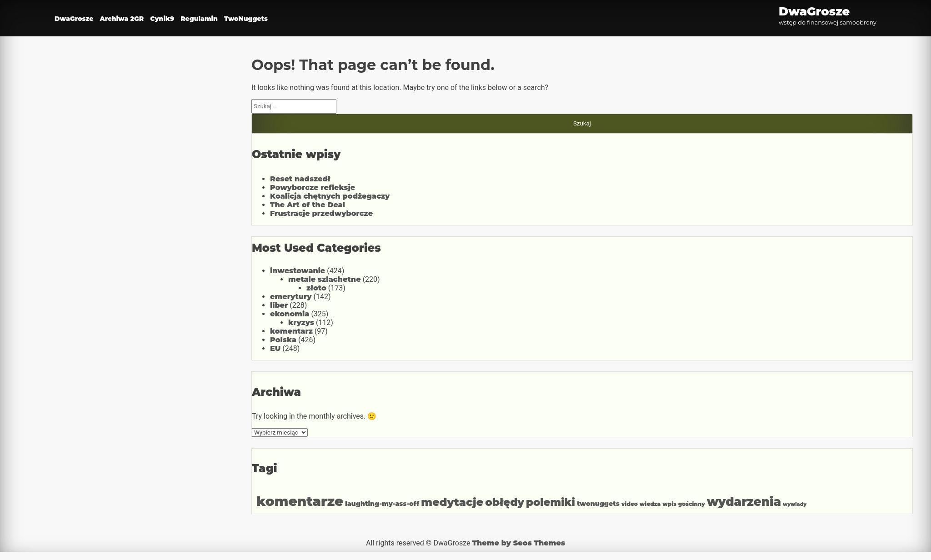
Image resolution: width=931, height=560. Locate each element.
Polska (283, 340)
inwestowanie (298, 271)
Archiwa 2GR (122, 19)
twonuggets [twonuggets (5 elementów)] (598, 504)
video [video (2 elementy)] (630, 504)
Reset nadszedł (300, 179)
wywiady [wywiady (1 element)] (795, 504)
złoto (316, 288)
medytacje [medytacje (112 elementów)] (452, 502)
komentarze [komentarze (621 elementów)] (300, 501)
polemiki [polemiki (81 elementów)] (551, 502)
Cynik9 (162, 19)
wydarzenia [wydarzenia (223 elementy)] (744, 502)
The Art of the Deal (308, 205)
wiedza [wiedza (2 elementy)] (650, 504)
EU (275, 348)
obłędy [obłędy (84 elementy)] (505, 502)
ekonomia (290, 314)
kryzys (301, 322)
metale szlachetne (325, 279)
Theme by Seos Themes (518, 543)
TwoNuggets (246, 19)
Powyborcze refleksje (313, 187)
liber (279, 305)
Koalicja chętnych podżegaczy (330, 196)
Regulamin (199, 19)
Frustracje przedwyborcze (321, 213)
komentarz (291, 331)
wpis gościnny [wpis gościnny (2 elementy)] (684, 504)
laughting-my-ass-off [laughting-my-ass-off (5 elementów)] (382, 504)
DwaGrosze (74, 19)
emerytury (291, 297)
